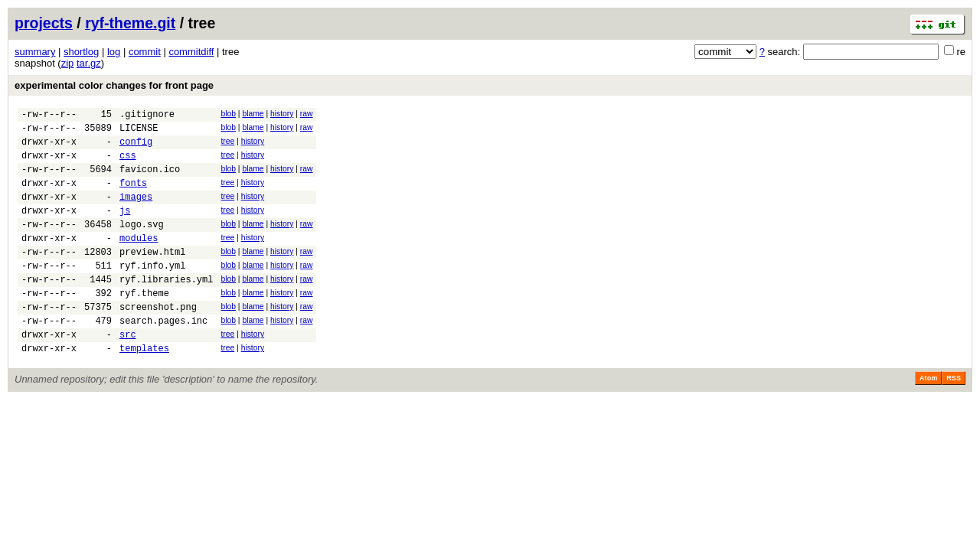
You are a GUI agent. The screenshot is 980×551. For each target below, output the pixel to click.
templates (144, 389)
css (128, 164)
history (282, 114)
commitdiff (191, 52)
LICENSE (139, 132)
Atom (928, 419)
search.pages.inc (163, 357)
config (136, 148)
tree (227, 146)
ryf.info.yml (152, 293)
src (128, 373)
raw (307, 114)
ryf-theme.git (130, 23)
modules (139, 261)
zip (68, 63)
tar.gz (89, 63)
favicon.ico (150, 180)
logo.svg (142, 245)
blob (228, 114)
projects (44, 23)
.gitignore (147, 116)
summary (35, 52)
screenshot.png (158, 341)
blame (253, 114)
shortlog (81, 52)
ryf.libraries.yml (166, 309)
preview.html (152, 277)
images (136, 212)
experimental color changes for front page (114, 85)
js (125, 228)
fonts (133, 196)
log (114, 52)
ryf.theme (144, 325)
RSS (954, 419)
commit (145, 52)
